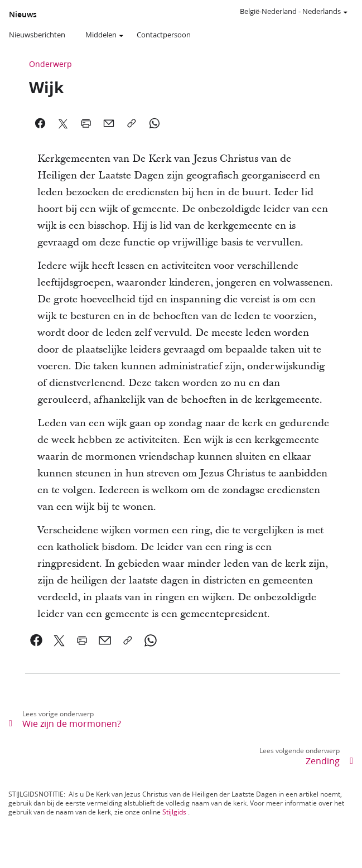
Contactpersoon (164, 35)
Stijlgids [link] (174, 812)
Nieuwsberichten (37, 35)
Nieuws (23, 15)
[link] (37, 640)
